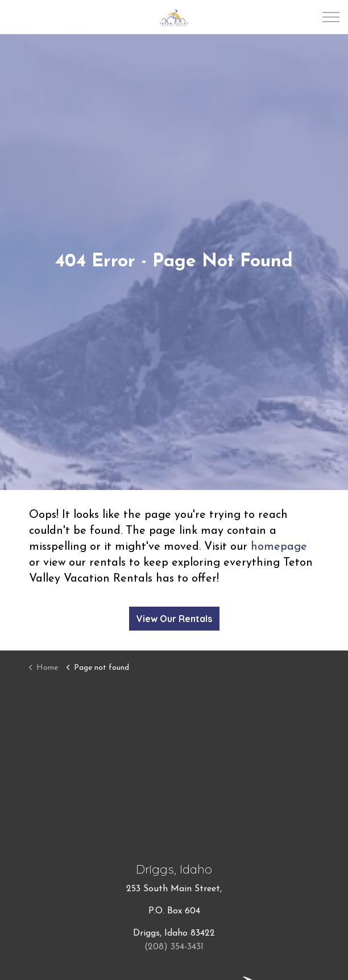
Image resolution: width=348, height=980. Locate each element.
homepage (279, 547)
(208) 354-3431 (174, 947)
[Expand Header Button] (331, 17)
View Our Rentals (174, 619)
